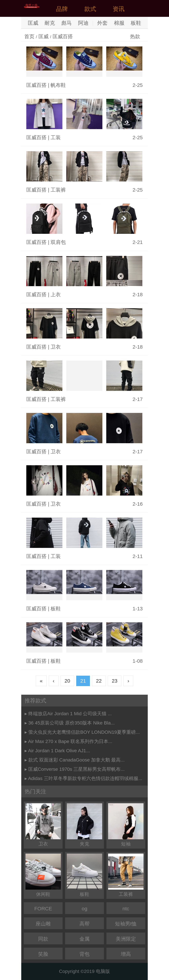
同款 (43, 939)
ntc (126, 909)
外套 (102, 23)
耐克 (50, 23)
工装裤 (58, 190)
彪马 (66, 23)
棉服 (119, 23)
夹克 (84, 825)
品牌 (62, 9)
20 (67, 681)
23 (115, 681)
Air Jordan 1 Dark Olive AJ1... (59, 751)
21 (83, 681)
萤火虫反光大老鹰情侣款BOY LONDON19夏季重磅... (84, 732)
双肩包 (58, 242)
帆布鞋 (58, 85)
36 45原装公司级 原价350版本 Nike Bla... (72, 723)
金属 (84, 939)
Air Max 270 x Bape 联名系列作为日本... (70, 741)
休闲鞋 (43, 875)
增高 (126, 954)
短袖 (126, 825)
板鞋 (136, 23)
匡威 (33, 23)
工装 (56, 137)
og (84, 909)
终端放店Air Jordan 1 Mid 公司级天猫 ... (70, 714)
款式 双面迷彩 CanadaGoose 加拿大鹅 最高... (76, 760)
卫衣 (56, 347)
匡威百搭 (63, 36)
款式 (90, 9)
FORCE (43, 909)
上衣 (56, 294)
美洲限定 (126, 939)
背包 (84, 954)
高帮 (84, 924)
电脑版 (103, 971)
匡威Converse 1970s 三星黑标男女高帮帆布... (76, 769)
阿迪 (83, 23)
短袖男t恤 (126, 924)
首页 (29, 36)
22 (99, 681)
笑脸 (43, 954)
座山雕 (43, 924)
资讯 (119, 9)
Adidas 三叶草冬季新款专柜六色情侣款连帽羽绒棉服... (85, 778)
